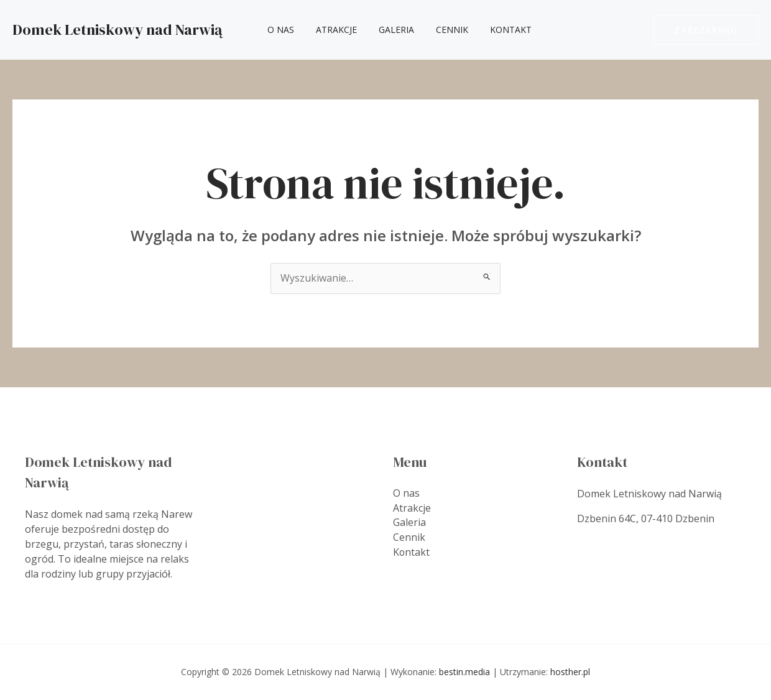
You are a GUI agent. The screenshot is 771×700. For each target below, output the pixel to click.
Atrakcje (330, 30)
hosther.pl (570, 672)
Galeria (385, 30)
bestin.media (464, 672)
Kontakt (491, 30)
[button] (706, 30)
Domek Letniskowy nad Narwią (117, 30)
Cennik (436, 30)
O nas (278, 30)
